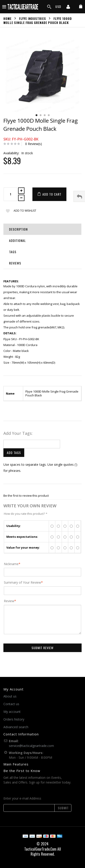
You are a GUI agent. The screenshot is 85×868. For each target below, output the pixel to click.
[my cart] (81, 6)
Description (18, 229)
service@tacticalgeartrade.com (31, 746)
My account (12, 712)
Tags (13, 252)
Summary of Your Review (22, 583)
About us (10, 696)
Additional (17, 240)
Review (9, 601)
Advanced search (16, 727)
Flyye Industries (33, 18)
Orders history (14, 719)
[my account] (68, 7)
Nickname (11, 564)
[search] (49, 7)
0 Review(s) (34, 144)
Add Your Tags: (18, 433)
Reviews (15, 263)
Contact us (11, 704)
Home (7, 18)
